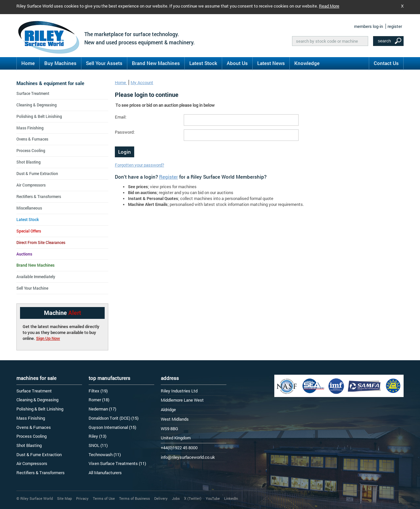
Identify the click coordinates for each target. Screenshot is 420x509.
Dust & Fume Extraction (37, 173)
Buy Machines (60, 63)
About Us (237, 63)
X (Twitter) (193, 498)
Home (28, 63)
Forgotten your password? (139, 165)
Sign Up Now (48, 338)
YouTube (213, 498)
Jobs (176, 498)
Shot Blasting (29, 162)
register (395, 26)
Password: (125, 132)
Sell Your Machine (32, 288)
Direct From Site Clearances (41, 242)
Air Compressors (31, 185)
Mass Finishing (30, 128)
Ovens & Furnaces (32, 139)
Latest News (271, 63)
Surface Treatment (33, 93)
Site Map (64, 498)
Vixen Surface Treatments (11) (117, 463)
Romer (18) (99, 400)
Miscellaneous (29, 208)
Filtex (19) (98, 391)
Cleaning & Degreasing (37, 105)
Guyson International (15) (112, 427)
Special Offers (29, 231)
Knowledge (307, 63)
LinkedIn (231, 498)
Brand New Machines (156, 63)
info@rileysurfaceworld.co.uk (188, 457)
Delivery (161, 498)
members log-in (368, 26)
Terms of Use (104, 498)
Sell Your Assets (104, 63)
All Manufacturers (105, 473)
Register (168, 177)
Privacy (82, 498)
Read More (329, 6)
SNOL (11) (98, 445)
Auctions (24, 254)
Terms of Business (135, 498)
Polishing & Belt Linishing (39, 116)
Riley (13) (97, 436)
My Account (142, 82)
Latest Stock (203, 63)
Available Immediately (36, 277)
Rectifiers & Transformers (39, 196)
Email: (121, 117)
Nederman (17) (102, 409)
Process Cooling (31, 150)
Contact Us (386, 63)
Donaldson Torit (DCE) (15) (114, 418)
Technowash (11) (105, 454)
